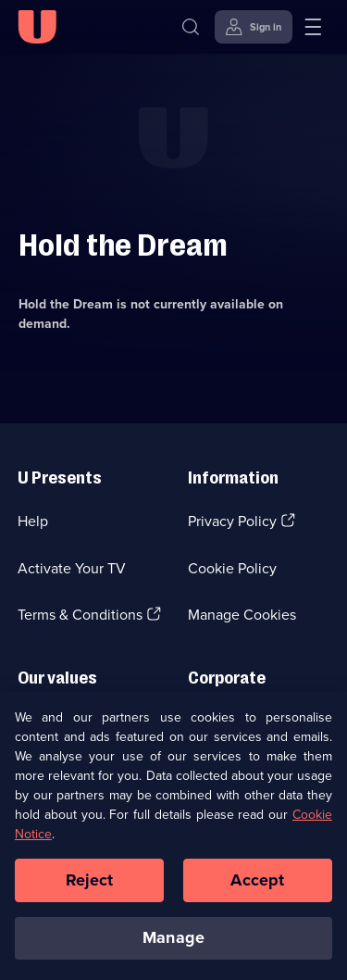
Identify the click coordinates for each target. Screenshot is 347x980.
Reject (90, 886)
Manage (173, 944)
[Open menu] (313, 27)
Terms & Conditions (80, 615)
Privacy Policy (232, 521)
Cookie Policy (232, 568)
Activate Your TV (72, 568)
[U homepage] (37, 27)
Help (33, 521)
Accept (257, 886)
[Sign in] (254, 27)
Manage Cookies (242, 615)
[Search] (191, 27)
